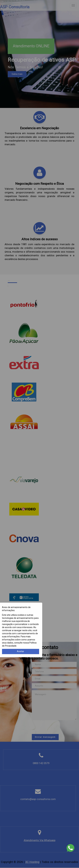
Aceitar (20, 651)
